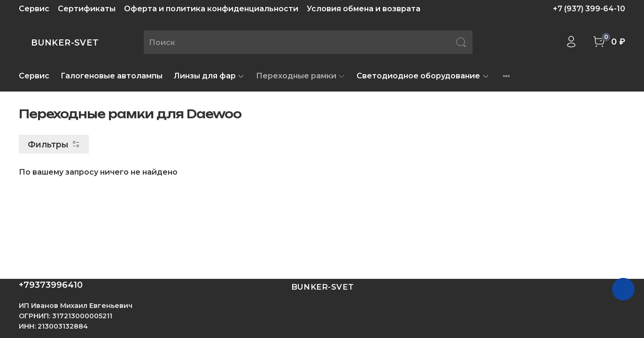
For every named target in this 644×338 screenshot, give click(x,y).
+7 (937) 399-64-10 (589, 9)
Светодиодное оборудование (423, 76)
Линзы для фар (209, 76)
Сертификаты (87, 9)
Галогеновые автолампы (112, 76)
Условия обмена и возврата (364, 9)
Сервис (34, 9)
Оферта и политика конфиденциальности (211, 9)
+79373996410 (51, 285)
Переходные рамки (301, 76)
